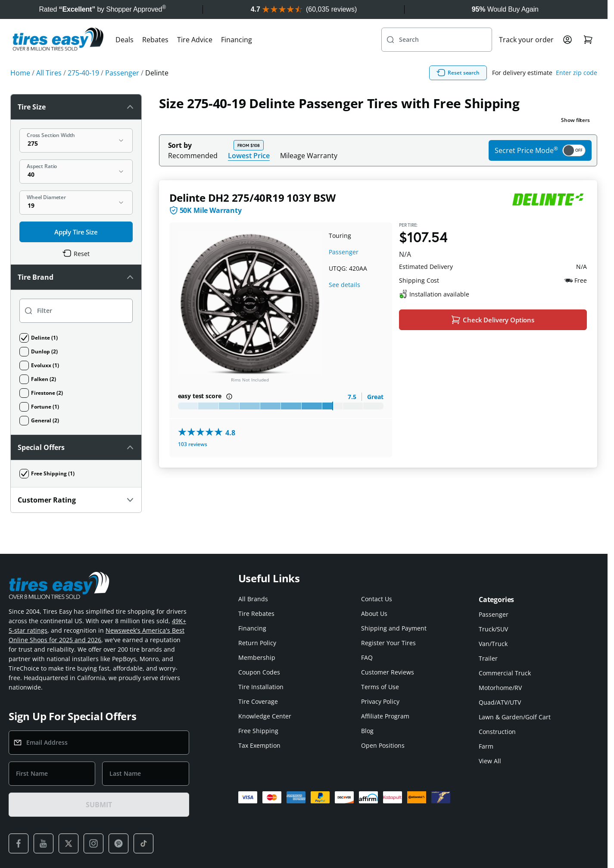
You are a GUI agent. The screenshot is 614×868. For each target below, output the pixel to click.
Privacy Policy (380, 701)
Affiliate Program (385, 716)
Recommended (193, 156)
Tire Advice (195, 40)
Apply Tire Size (76, 232)
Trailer (488, 658)
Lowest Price (249, 155)
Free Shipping (258, 731)
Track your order (526, 40)
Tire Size (76, 107)
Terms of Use (380, 687)
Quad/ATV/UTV (500, 702)
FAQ (367, 657)
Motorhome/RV (500, 688)
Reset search (458, 73)
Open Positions (383, 745)
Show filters (575, 120)
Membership (257, 657)
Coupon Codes (259, 672)
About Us (374, 614)
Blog (367, 731)
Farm (486, 746)
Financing (237, 40)
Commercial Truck (505, 673)
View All (490, 761)
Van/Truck (493, 644)
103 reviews (193, 444)
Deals (125, 40)
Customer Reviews (388, 672)
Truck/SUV (493, 629)
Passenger (344, 252)
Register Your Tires (388, 643)
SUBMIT (99, 805)
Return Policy (257, 643)
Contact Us (377, 599)
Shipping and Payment (394, 628)
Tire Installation (261, 687)
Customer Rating (76, 500)
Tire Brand (76, 277)
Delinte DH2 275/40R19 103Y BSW (252, 198)
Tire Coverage (258, 701)
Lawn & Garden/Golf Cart (515, 717)
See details (344, 285)
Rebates (155, 40)
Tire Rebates (256, 614)
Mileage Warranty (309, 156)
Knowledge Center (265, 716)
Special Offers (76, 447)
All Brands (253, 599)
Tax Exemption (259, 745)
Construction (497, 732)
